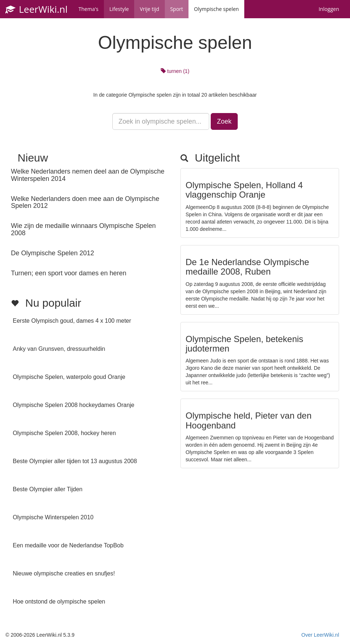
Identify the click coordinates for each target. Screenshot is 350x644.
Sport (177, 9)
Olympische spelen (216, 9)
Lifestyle (119, 9)
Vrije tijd (149, 9)
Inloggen (329, 9)
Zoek (224, 121)
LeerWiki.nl (36, 9)
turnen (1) (175, 71)
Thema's (88, 9)
